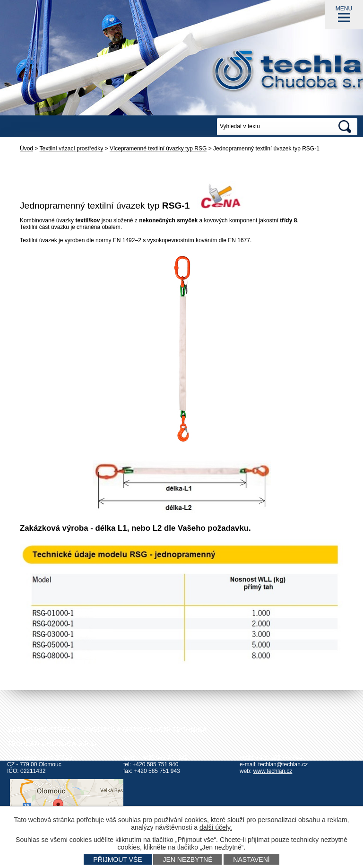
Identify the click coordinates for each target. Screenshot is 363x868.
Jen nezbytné (187, 859)
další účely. (216, 827)
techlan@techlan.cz (283, 764)
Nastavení (251, 859)
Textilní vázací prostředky (72, 149)
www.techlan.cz (273, 771)
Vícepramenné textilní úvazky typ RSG (158, 149)
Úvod (26, 149)
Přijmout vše (117, 859)
